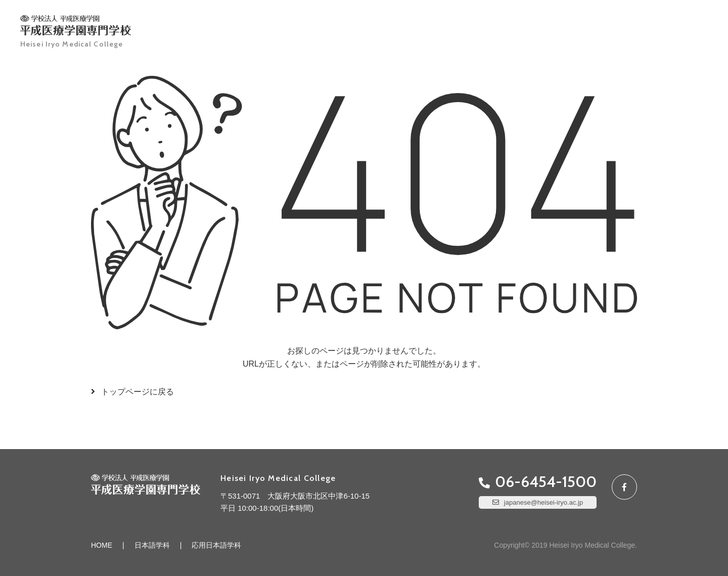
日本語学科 (152, 545)
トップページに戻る (138, 392)
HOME (102, 545)
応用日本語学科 (216, 545)
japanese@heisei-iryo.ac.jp (543, 502)
